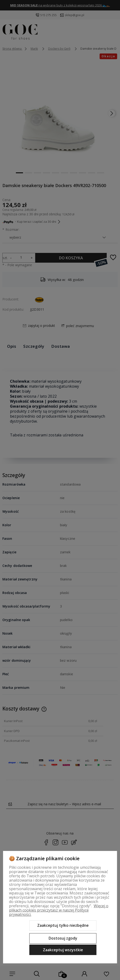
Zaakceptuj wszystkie (63, 950)
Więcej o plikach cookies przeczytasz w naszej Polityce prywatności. (59, 910)
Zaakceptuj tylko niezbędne (63, 925)
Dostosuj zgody (63, 938)
